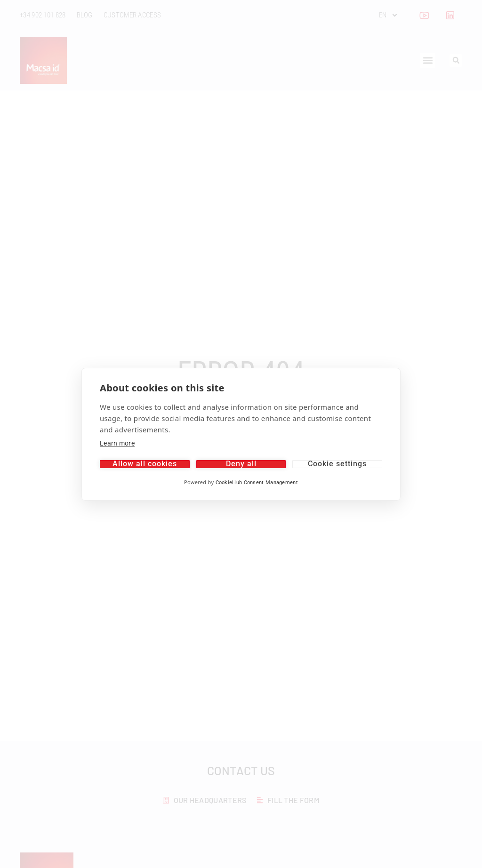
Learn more (117, 443)
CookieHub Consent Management (257, 483)
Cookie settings (337, 464)
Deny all (241, 464)
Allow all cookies (145, 464)
